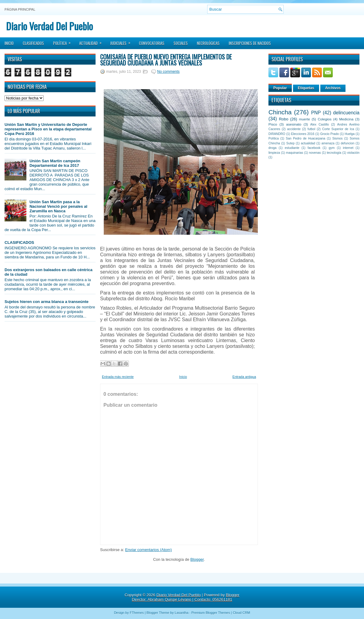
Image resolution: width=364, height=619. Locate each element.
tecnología (334, 153)
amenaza (328, 143)
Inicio (9, 43)
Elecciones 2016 (303, 134)
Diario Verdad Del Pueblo (49, 26)
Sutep (290, 143)
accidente (294, 129)
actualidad (308, 143)
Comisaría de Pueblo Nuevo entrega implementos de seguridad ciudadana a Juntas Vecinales (166, 60)
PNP (316, 113)
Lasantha (182, 613)
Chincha (280, 112)
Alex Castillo (320, 124)
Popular (280, 88)
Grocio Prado (329, 134)
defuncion (347, 143)
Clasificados (33, 43)
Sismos (337, 138)
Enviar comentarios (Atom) (148, 550)
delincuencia (346, 113)
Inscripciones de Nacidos (250, 43)
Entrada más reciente (118, 377)
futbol (311, 129)
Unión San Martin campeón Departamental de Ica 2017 (55, 163)
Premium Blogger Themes (211, 613)
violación (353, 153)
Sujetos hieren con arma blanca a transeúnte (47, 302)
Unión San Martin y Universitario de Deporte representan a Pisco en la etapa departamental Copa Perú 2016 (48, 129)
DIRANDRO (277, 134)
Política (64, 41)
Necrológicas (208, 43)
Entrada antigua (244, 377)
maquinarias (295, 153)
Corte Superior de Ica (338, 129)
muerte (305, 119)
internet (348, 148)
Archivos (333, 88)
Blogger (197, 559)
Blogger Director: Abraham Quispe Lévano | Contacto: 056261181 (186, 597)
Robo (283, 119)
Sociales (181, 43)
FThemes (137, 613)
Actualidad (92, 41)
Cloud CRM (241, 613)
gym (332, 148)
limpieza (274, 153)
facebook (314, 148)
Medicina (346, 119)
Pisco (273, 124)
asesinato (294, 124)
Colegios (324, 119)
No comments (168, 72)
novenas (315, 153)
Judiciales (122, 41)
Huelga (350, 134)
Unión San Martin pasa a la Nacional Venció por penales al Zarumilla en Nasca (58, 206)
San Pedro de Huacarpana (305, 138)
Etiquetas (306, 88)
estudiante (292, 148)
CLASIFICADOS (19, 242)
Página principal (20, 9)
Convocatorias (152, 43)
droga (273, 148)
